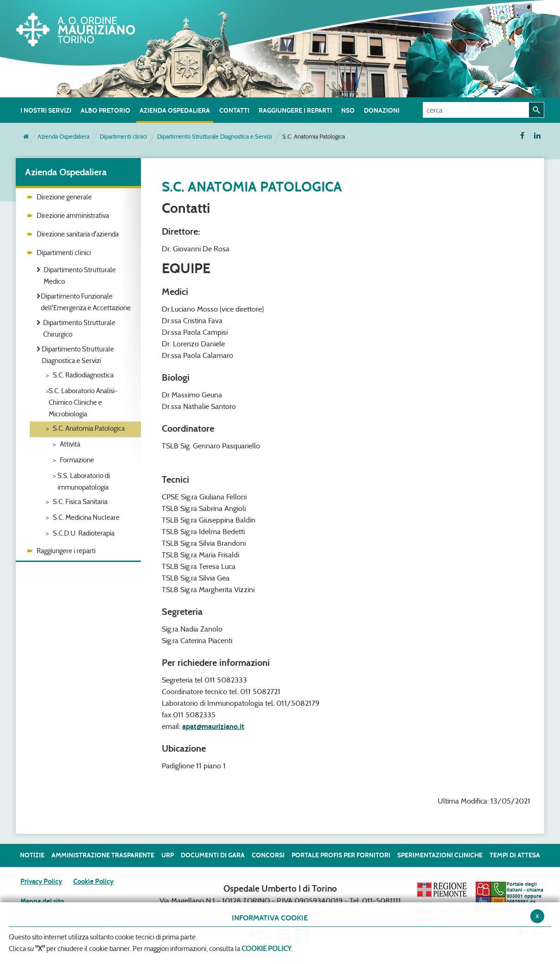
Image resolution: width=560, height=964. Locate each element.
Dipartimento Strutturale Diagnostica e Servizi (215, 137)
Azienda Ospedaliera (64, 137)
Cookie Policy (93, 881)
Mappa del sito (42, 901)
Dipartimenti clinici (123, 137)
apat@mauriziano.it (213, 726)
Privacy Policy (41, 881)
